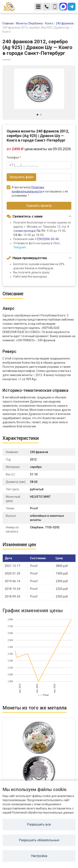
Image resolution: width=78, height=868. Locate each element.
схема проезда (25, 231)
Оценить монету (39, 206)
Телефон (14, 157)
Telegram (20, 247)
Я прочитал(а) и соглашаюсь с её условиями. (37, 191)
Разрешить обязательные (39, 840)
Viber (56, 243)
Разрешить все (39, 824)
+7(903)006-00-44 (47, 239)
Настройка (39, 856)
